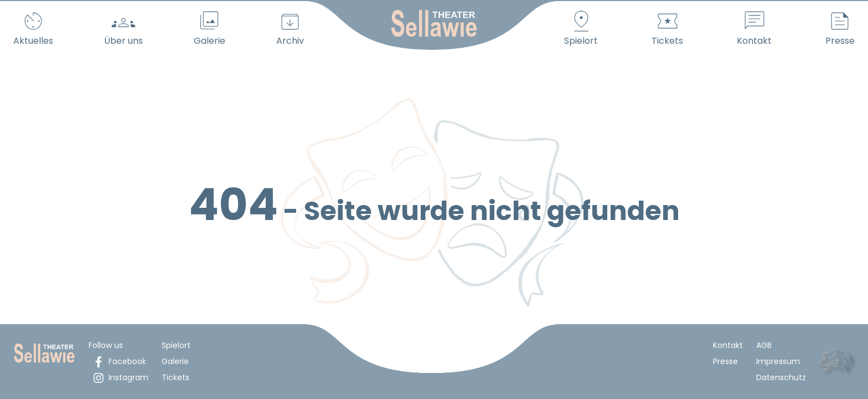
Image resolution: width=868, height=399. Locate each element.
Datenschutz (781, 377)
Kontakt (728, 345)
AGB (764, 345)
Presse (725, 361)
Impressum (778, 361)
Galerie (175, 361)
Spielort (176, 345)
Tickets (175, 377)
